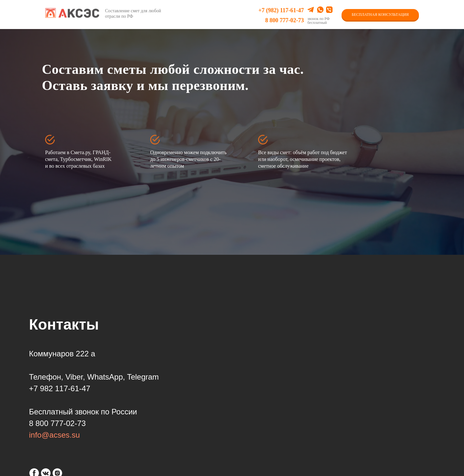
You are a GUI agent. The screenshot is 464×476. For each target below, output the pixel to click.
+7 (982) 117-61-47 (281, 10)
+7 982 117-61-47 (60, 388)
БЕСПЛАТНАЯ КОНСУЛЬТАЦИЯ (380, 15)
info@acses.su (54, 435)
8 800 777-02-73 (285, 20)
